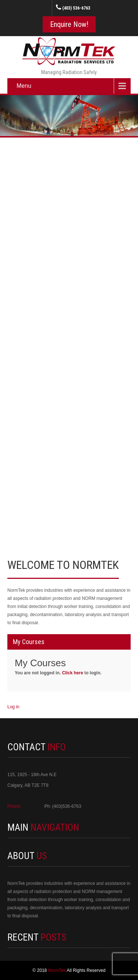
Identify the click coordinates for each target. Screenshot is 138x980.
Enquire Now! (69, 24)
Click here (72, 673)
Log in (13, 707)
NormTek (58, 970)
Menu (24, 86)
